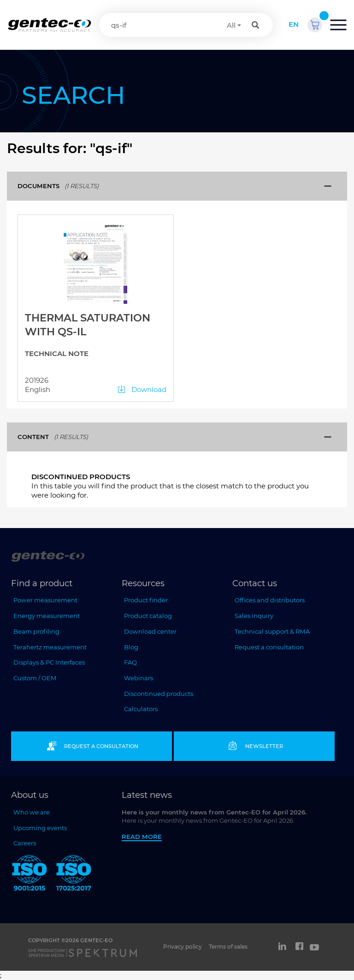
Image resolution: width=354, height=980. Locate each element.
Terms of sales (228, 947)
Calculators (141, 709)
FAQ (130, 662)
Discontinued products (159, 694)
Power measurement (45, 600)
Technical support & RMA (272, 631)
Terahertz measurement (50, 647)
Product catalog (148, 616)
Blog (131, 647)
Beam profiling (36, 631)
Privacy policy (183, 947)
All (231, 25)
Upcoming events (40, 828)
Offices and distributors (270, 600)
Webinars (139, 678)
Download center (150, 631)
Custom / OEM (35, 678)
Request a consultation (269, 647)
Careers (25, 843)
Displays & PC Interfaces (49, 662)
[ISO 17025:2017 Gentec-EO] (74, 875)
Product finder (146, 600)
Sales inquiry (254, 616)
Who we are (32, 812)
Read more (142, 837)
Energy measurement (47, 616)
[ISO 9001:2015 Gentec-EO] (29, 875)
